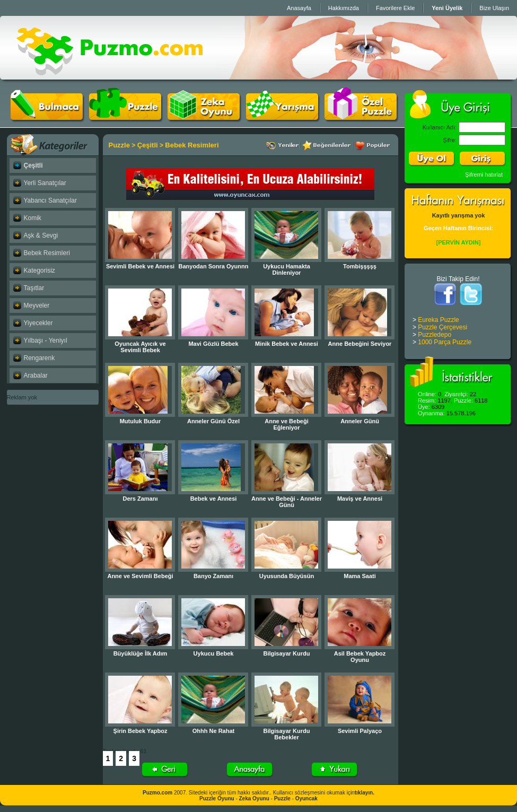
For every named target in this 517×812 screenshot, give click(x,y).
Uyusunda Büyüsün (287, 576)
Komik (33, 218)
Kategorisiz (40, 270)
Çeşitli (33, 165)
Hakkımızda (344, 8)
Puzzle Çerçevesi (442, 327)
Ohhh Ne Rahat (213, 731)
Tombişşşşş (360, 266)
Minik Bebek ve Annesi (287, 344)
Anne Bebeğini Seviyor (360, 344)
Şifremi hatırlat (484, 174)
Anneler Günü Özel (213, 421)
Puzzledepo (435, 335)
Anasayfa (299, 8)
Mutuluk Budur (141, 421)
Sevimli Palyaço (360, 731)
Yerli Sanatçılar (45, 183)
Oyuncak (306, 798)
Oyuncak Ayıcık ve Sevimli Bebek (140, 347)
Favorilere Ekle (395, 8)
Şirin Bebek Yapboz (141, 731)
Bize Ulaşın (494, 8)
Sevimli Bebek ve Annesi (140, 266)
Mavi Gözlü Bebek (213, 344)
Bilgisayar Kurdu (286, 653)
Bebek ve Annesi (214, 499)
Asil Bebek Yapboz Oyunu (360, 657)
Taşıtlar (34, 288)
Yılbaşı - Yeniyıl (46, 340)
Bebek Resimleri (47, 253)
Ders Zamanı (140, 499)
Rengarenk (40, 358)
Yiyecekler (38, 323)
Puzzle (119, 145)
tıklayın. (365, 793)
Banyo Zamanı (213, 576)
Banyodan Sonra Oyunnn (213, 266)
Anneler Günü (360, 421)
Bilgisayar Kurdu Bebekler (286, 734)
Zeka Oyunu (254, 798)
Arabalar (36, 376)
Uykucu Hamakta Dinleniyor (287, 269)
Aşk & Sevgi (41, 235)
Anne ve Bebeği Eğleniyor (287, 424)
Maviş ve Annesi (360, 499)
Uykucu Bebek (214, 653)
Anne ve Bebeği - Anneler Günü (287, 502)
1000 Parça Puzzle (445, 342)
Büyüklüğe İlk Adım (141, 653)
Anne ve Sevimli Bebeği (140, 576)
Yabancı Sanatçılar (51, 200)
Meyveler (37, 305)
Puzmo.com (157, 793)
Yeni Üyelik (447, 8)
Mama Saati (360, 576)
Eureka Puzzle (438, 320)
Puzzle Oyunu (217, 798)
